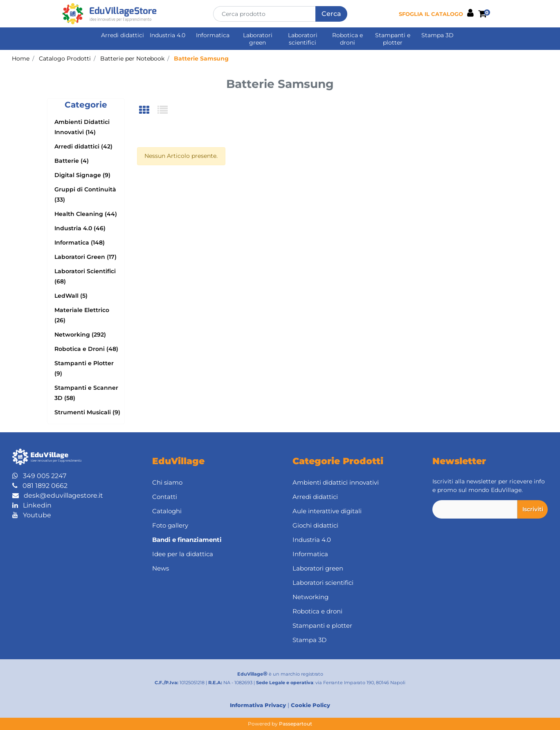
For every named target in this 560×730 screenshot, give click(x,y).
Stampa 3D (437, 35)
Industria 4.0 (168, 35)
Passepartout (296, 724)
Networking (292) (80, 335)
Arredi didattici (123, 35)
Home (21, 58)
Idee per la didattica (183, 554)
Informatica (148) (80, 243)
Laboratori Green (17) (85, 257)
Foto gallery (170, 525)
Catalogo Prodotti (65, 58)
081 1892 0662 (40, 486)
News (161, 568)
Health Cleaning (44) (86, 214)
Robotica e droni (347, 39)
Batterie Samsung (201, 58)
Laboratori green (258, 39)
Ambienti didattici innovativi (336, 482)
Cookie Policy (310, 705)
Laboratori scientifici (303, 39)
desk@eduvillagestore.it (58, 495)
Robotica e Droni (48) (86, 349)
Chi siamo (167, 482)
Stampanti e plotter (393, 39)
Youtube (32, 515)
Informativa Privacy (258, 705)
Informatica (213, 35)
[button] (331, 14)
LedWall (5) (71, 296)
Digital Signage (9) (82, 175)
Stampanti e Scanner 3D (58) (86, 393)
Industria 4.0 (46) (80, 228)
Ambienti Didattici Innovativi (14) (82, 127)
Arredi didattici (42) (83, 146)
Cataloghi (167, 511)
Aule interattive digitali (327, 511)
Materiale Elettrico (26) (82, 315)
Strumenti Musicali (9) (87, 412)
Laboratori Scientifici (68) (85, 276)
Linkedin (32, 505)
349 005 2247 (39, 476)
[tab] (148, 111)
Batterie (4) (72, 161)
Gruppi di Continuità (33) (85, 194)
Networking (310, 597)
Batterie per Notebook (132, 58)
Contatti (165, 497)
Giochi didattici (315, 525)
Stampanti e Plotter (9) (84, 368)
